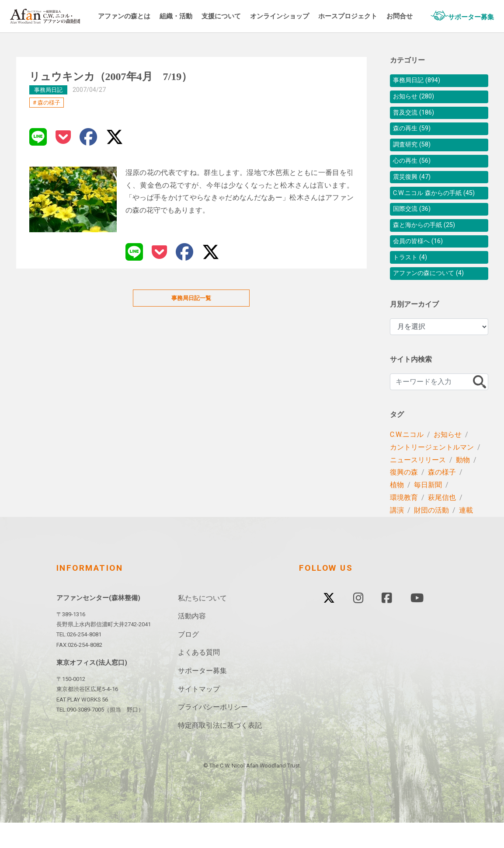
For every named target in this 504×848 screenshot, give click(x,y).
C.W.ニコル (407, 460)
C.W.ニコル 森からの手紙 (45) (439, 207)
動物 (463, 485)
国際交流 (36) (414, 228)
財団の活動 (431, 536)
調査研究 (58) (414, 151)
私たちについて (202, 623)
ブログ (188, 660)
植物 (397, 510)
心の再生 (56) (414, 169)
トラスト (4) (412, 281)
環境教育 (404, 523)
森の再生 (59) (414, 134)
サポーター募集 (202, 696)
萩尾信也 (442, 523)
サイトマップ (199, 714)
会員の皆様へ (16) (421, 263)
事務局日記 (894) (420, 81)
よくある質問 (199, 678)
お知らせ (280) (416, 99)
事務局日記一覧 (191, 298)
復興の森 (404, 497)
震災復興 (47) (414, 186)
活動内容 (192, 641)
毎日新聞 (428, 510)
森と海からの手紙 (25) (428, 246)
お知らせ (448, 460)
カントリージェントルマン (432, 473)
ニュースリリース (418, 485)
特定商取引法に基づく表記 (220, 751)
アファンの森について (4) (433, 298)
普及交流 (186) (416, 116)
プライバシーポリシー (213, 732)
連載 (466, 536)
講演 (397, 536)
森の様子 (49, 103)
